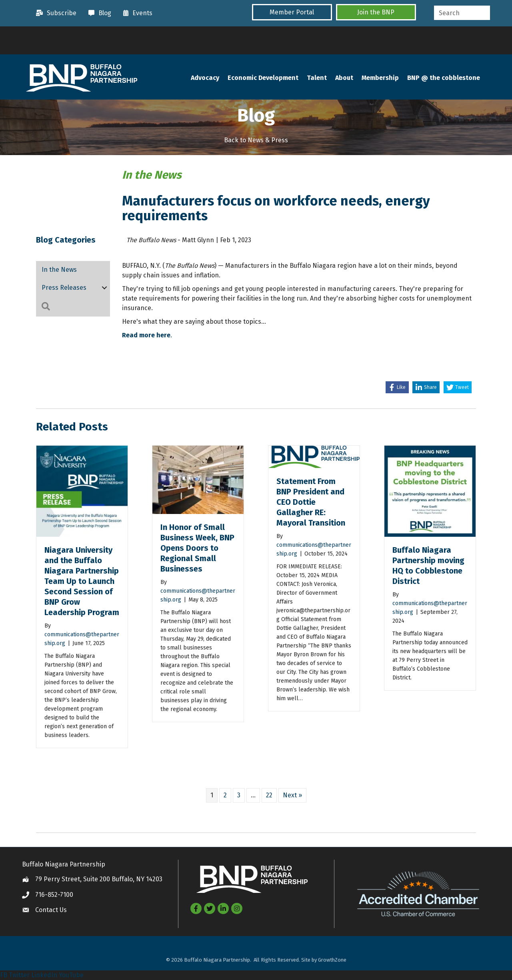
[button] (292, 12)
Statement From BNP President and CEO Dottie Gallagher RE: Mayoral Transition (312, 502)
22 (269, 795)
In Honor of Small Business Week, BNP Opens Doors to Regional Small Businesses (197, 548)
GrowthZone (332, 960)
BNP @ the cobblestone (444, 78)
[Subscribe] (54, 13)
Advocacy (205, 78)
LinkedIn (44, 975)
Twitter (19, 975)
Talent (317, 78)
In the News (59, 270)
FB (4, 975)
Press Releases (64, 288)
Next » (292, 795)
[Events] (136, 13)
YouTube (71, 975)
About (344, 78)
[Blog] (98, 13)
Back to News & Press (256, 140)
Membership (380, 78)
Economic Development (263, 78)
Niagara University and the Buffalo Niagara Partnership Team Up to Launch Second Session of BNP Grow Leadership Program (82, 581)
